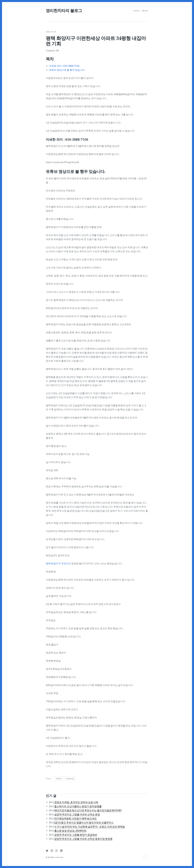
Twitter (59, 777)
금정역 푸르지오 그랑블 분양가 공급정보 (76, 833)
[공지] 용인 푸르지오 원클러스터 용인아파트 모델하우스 (84, 821)
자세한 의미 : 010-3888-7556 (64, 64)
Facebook (70, 777)
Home (136, 10)
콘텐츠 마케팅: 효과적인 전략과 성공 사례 (76, 801)
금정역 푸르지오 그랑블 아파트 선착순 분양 (77, 813)
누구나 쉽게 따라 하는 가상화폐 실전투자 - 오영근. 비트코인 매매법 (90, 825)
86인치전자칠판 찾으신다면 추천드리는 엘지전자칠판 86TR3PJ (88, 809)
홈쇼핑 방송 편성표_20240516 (70, 829)
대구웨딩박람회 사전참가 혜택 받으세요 (76, 817)
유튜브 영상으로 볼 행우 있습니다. (67, 68)
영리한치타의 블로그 (64, 10)
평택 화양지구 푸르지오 (58, 562)
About (145, 10)
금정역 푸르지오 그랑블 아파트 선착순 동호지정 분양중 (83, 837)
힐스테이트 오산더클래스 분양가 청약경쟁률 (78, 805)
